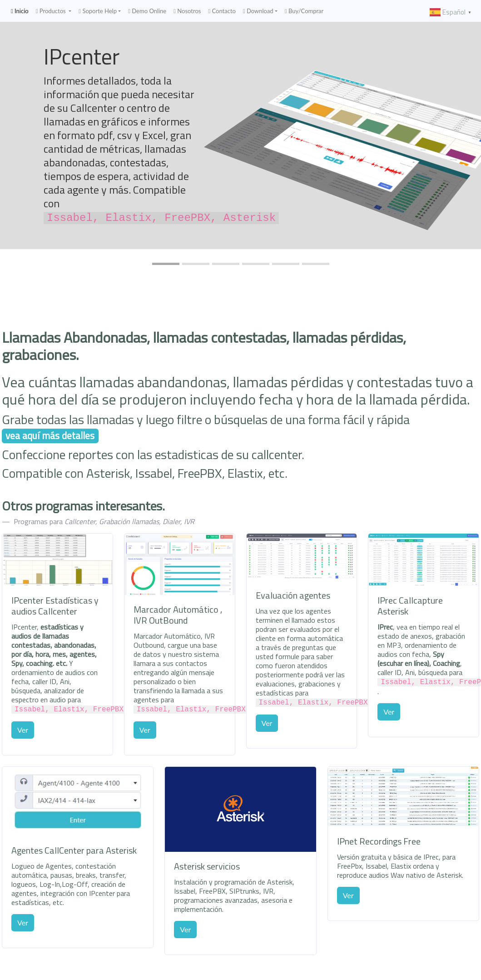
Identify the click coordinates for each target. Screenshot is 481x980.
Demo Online (147, 11)
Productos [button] (52, 11)
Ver (23, 729)
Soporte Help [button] (98, 11)
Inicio (22, 11)
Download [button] (258, 11)
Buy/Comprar (304, 11)
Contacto (222, 11)
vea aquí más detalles (50, 436)
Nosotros (187, 11)
